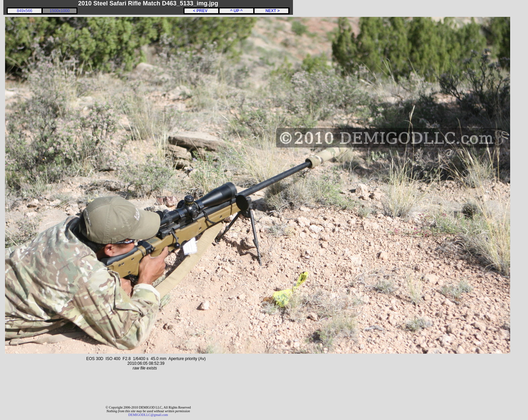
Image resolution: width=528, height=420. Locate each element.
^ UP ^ (236, 11)
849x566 (25, 11)
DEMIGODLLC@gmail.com (148, 415)
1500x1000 (59, 11)
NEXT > (271, 11)
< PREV (201, 11)
